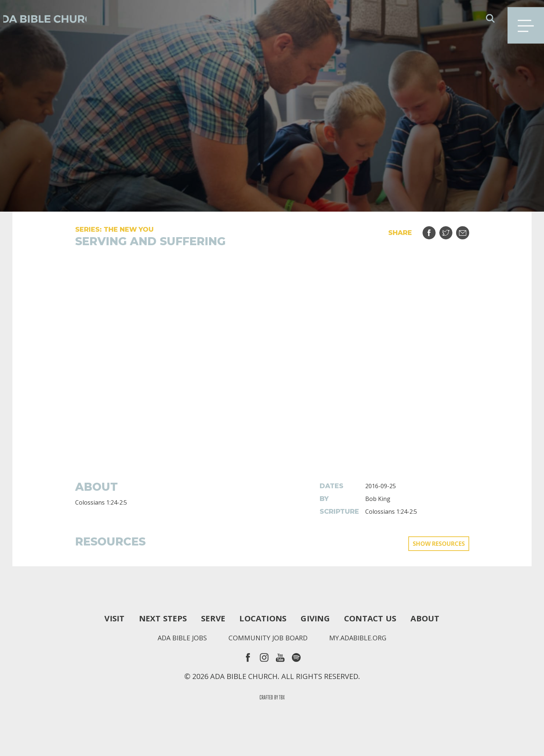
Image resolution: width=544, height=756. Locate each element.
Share (434, 230)
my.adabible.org (364, 638)
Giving (318, 618)
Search (490, 18)
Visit (105, 618)
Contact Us (377, 618)
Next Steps (157, 618)
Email (467, 230)
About (434, 618)
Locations (263, 618)
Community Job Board (267, 638)
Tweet (450, 230)
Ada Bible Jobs (176, 638)
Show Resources (439, 544)
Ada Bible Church (58, 18)
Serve (209, 618)
